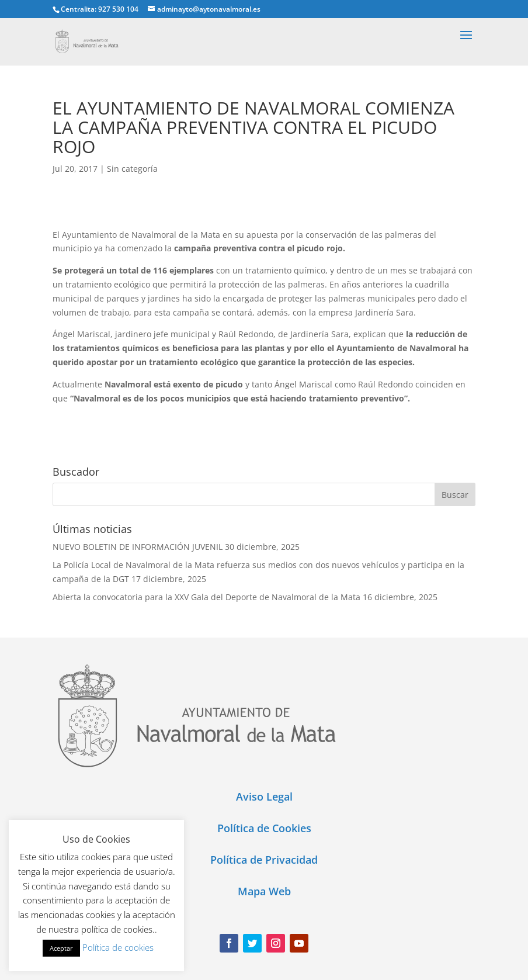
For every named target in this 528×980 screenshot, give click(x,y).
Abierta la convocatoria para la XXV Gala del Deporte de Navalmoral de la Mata (206, 597)
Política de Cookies (264, 828)
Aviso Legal (264, 797)
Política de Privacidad (264, 860)
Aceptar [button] (61, 948)
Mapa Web (264, 891)
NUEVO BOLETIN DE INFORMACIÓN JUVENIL (138, 547)
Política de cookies (118, 947)
